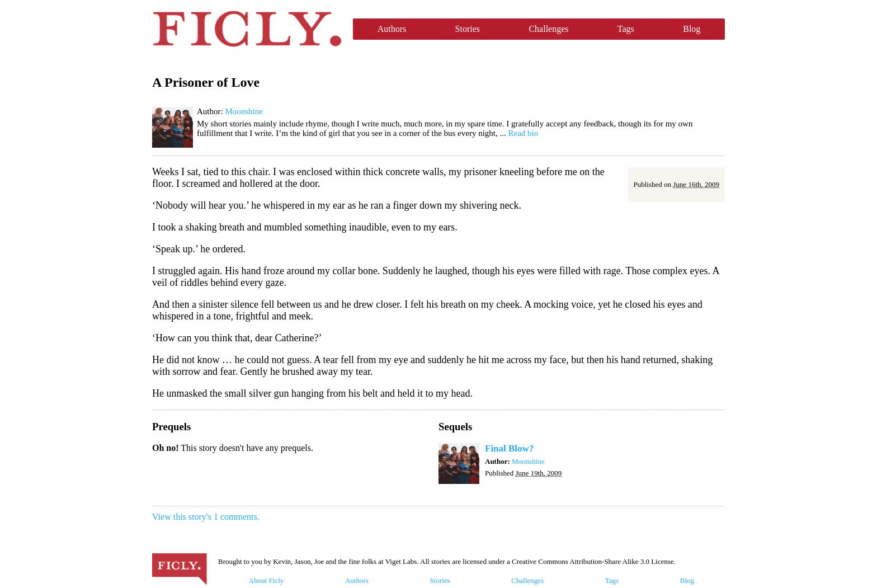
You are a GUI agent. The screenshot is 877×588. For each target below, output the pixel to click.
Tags (626, 29)
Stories (468, 29)
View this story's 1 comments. (206, 517)
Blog (692, 29)
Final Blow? (509, 448)
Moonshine (244, 111)
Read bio (524, 133)
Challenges (548, 29)
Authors (392, 29)
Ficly (247, 29)
